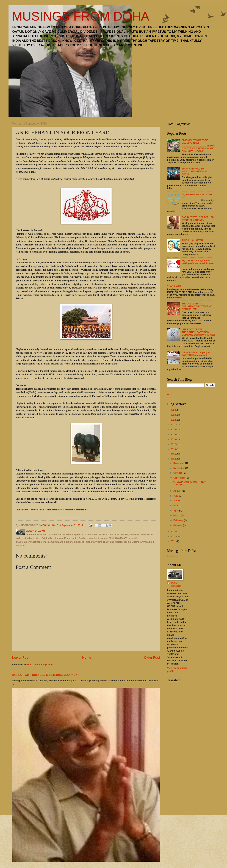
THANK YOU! (174, 286)
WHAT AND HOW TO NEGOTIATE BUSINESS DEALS (195, 171)
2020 (173, 430)
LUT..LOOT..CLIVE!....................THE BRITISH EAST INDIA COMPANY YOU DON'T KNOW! (198, 332)
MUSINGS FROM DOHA (81, 16)
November (179, 468)
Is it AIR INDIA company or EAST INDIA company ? (196, 354)
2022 (173, 420)
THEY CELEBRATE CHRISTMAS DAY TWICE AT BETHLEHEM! (197, 306)
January (178, 525)
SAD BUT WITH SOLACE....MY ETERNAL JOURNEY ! (45, 675)
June (176, 501)
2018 (173, 439)
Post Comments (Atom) (40, 665)
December (179, 463)
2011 (173, 541)
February (179, 520)
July (176, 496)
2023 (173, 415)
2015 (173, 454)
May (176, 506)
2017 (173, 444)
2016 (173, 449)
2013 (173, 531)
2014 (173, 459)
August (178, 491)
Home (87, 658)
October (178, 473)
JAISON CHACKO (176, 584)
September (180, 478)
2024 (173, 410)
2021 (173, 425)
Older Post (152, 658)
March (177, 515)
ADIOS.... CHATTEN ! (193, 240)
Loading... (173, 556)
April (176, 511)
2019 (173, 435)
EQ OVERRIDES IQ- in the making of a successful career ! (198, 263)
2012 (173, 536)
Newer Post (21, 658)
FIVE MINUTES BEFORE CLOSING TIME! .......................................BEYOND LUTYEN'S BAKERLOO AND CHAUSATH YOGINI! (198, 146)
